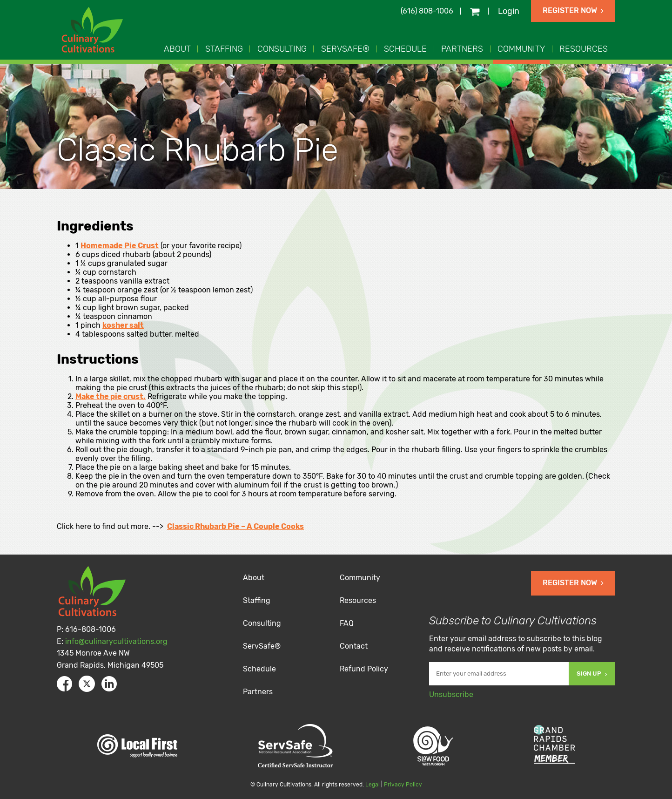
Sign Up (592, 674)
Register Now (573, 10)
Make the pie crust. (111, 396)
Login (509, 11)
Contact (354, 646)
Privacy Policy (403, 785)
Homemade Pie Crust (120, 246)
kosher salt (123, 325)
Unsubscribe (451, 694)
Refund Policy (364, 669)
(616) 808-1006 (427, 11)
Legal (373, 785)
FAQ (347, 623)
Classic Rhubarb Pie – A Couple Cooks (235, 526)
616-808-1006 (91, 629)
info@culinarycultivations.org (116, 641)
